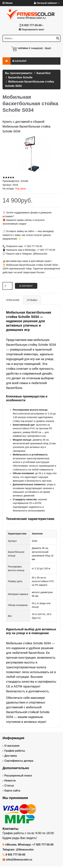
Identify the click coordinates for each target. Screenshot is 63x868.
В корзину (26, 286)
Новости (10, 781)
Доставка (11, 756)
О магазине (12, 746)
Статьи (9, 786)
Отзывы (32, 300)
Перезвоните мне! (32, 29)
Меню (8, 3)
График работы (15, 751)
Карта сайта (12, 791)
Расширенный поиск (18, 776)
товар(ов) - (40, 48)
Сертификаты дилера (19, 761)
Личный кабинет (47, 3)
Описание (13, 300)
